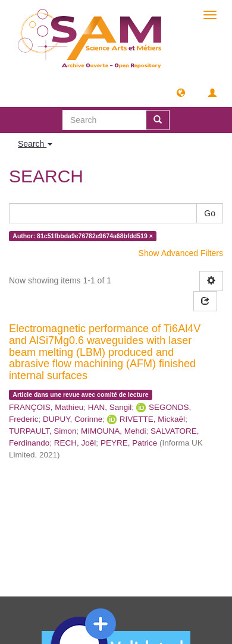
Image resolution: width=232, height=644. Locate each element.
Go (210, 213)
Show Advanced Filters (181, 253)
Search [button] (35, 144)
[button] (181, 92)
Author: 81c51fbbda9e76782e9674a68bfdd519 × (83, 236)
